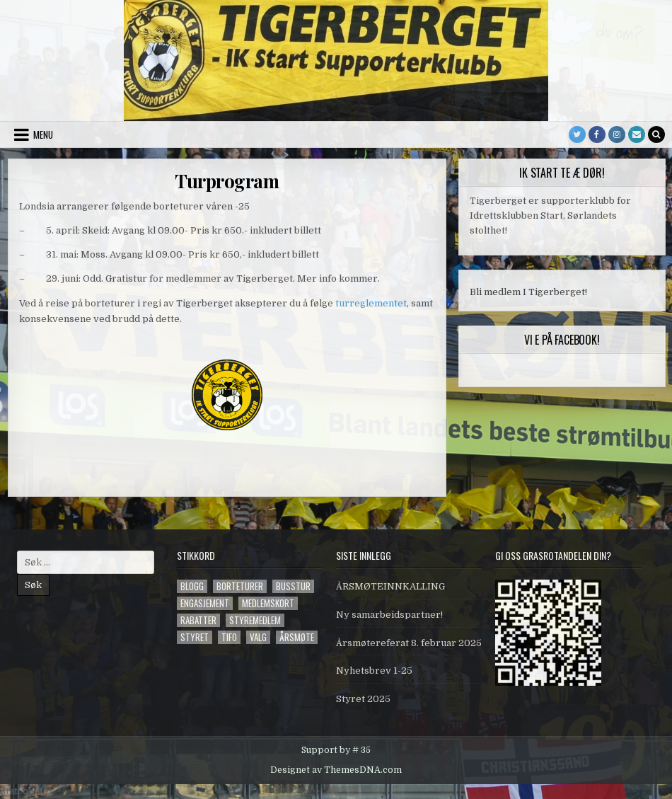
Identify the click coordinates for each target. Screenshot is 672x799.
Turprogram (227, 181)
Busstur (293, 586)
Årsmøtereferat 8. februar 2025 (409, 643)
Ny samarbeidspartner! (389, 615)
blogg (192, 586)
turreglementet (371, 303)
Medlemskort (268, 603)
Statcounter (27, 791)
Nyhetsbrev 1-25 (374, 671)
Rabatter (198, 620)
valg (258, 637)
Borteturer (240, 586)
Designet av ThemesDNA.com (336, 770)
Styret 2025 (363, 699)
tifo (229, 637)
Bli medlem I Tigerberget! (528, 292)
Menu (43, 134)
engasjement (205, 603)
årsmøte (297, 637)
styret (195, 637)
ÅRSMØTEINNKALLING (390, 586)
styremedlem (255, 620)
